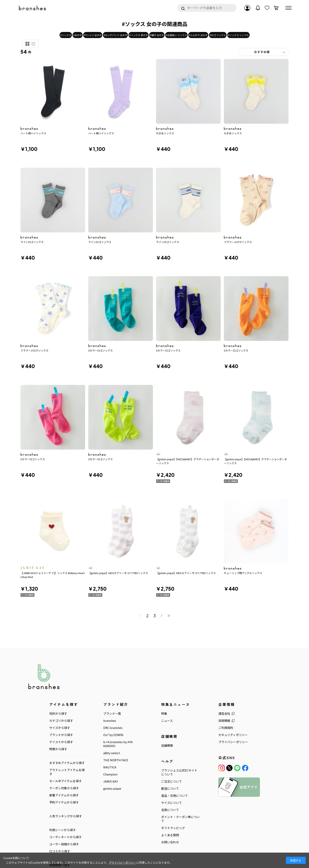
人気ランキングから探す (66, 787)
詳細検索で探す (60, 835)
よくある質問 (170, 805)
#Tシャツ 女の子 (93, 35)
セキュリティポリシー (233, 705)
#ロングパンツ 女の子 (115, 35)
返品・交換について (175, 766)
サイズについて (172, 773)
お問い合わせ (170, 813)
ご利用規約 (226, 698)
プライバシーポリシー (233, 712)
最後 (169, 586)
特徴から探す (58, 719)
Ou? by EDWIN (113, 705)
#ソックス (66, 35)
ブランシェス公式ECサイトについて (179, 743)
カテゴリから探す (61, 691)
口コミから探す (60, 821)
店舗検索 (167, 716)
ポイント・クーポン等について (180, 789)
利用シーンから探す (62, 800)
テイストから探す (61, 712)
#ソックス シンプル (238, 35)
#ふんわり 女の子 (198, 35)
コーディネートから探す (65, 807)
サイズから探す (60, 698)
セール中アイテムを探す (65, 751)
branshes (110, 691)
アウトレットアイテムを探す (67, 742)
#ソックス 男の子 (139, 35)
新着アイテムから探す (64, 766)
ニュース (167, 691)
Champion (110, 745)
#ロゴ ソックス (218, 35)
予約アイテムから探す (64, 773)
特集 (164, 684)
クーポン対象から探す (64, 759)
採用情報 (224, 691)
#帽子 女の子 (157, 35)
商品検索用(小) (33, 44)
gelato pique (112, 759)
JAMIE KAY (111, 752)
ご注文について (172, 752)
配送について (170, 759)
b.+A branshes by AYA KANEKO (118, 714)
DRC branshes (113, 698)
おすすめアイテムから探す (67, 733)
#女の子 (78, 35)
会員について (170, 780)
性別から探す (58, 684)
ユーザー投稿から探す (64, 815)
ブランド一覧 (112, 684)
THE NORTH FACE (116, 731)
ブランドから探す (61, 705)
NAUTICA (110, 738)
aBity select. (112, 723)
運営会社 (224, 684)
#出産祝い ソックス (176, 35)
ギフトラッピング (173, 798)
